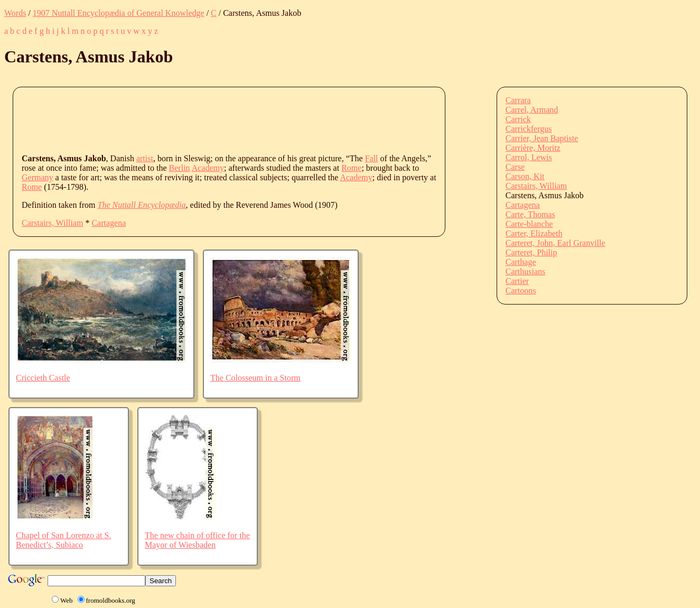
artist (145, 158)
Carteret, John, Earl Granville (556, 243)
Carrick (518, 119)
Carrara (518, 100)
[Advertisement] (214, 119)
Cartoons (521, 291)
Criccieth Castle (43, 378)
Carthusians (526, 271)
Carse (515, 167)
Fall (372, 158)
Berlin (180, 168)
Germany (38, 177)
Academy (208, 168)
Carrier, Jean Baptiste (542, 138)
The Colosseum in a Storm (255, 378)
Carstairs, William (52, 223)
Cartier (517, 281)
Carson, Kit (525, 176)
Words (15, 13)
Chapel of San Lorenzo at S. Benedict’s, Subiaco (63, 540)
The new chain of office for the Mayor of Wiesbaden (197, 540)
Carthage (521, 262)
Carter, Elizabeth (534, 233)
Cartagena (109, 223)
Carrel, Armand (532, 110)
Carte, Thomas (530, 214)
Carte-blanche (529, 224)
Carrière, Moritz (533, 148)
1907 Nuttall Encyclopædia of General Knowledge (119, 13)
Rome (351, 168)
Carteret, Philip (531, 252)
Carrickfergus (529, 129)
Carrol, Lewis (529, 157)
